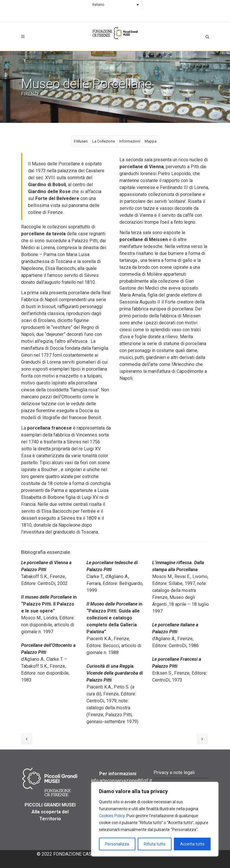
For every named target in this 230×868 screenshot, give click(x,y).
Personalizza (117, 844)
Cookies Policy (112, 816)
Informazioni (130, 141)
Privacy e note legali (174, 772)
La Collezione (104, 141)
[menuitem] (115, 5)
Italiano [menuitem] (98, 5)
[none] (115, 5)
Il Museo (81, 141)
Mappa (151, 141)
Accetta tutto (192, 844)
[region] (155, 819)
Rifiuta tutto (155, 844)
